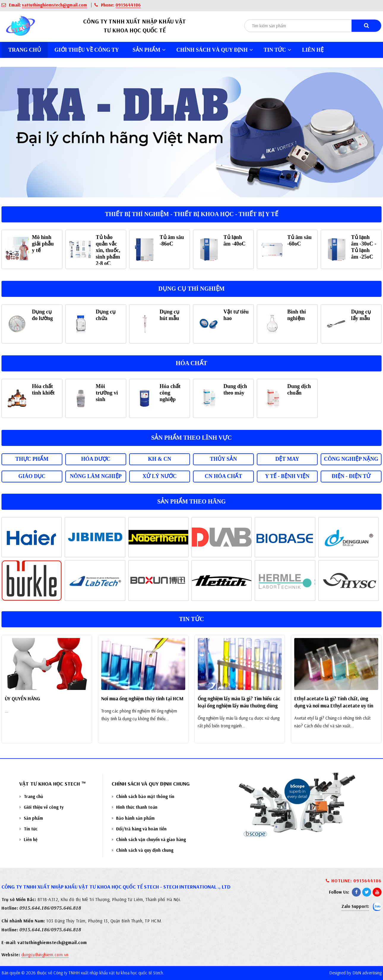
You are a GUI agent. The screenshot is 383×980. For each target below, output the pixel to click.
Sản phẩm (149, 50)
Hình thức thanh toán (137, 807)
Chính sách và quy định (215, 50)
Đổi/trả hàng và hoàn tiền (141, 829)
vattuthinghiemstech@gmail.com (54, 5)
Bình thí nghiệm (297, 315)
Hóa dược (96, 459)
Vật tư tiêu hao (236, 315)
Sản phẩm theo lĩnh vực (191, 438)
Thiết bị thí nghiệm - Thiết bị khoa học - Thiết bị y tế (191, 214)
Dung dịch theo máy (235, 390)
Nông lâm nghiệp (96, 476)
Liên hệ (313, 50)
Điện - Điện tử (351, 476)
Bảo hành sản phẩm (135, 818)
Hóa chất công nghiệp (170, 393)
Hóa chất (191, 363)
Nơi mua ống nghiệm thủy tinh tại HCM (142, 698)
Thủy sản (223, 459)
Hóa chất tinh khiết (43, 390)
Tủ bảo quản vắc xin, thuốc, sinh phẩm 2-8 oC (108, 250)
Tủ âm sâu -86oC (172, 240)
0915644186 (128, 5)
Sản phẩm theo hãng (192, 501)
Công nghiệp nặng (351, 459)
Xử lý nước (160, 476)
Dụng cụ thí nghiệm (191, 289)
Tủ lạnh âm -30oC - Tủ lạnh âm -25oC (364, 247)
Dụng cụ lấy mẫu (361, 315)
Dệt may (287, 459)
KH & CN (160, 459)
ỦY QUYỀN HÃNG (22, 698)
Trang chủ (25, 50)
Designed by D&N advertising (355, 973)
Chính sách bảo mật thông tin (145, 796)
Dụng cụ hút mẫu (170, 315)
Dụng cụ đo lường (43, 315)
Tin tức (277, 50)
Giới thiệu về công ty (87, 50)
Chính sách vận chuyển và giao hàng (151, 839)
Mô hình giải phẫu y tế (43, 244)
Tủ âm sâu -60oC (300, 240)
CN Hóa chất (223, 476)
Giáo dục (32, 476)
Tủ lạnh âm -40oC (235, 240)
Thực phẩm (32, 459)
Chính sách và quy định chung (145, 850)
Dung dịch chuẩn (299, 390)
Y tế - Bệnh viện (287, 476)
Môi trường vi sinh (107, 393)
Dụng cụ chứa (106, 315)
